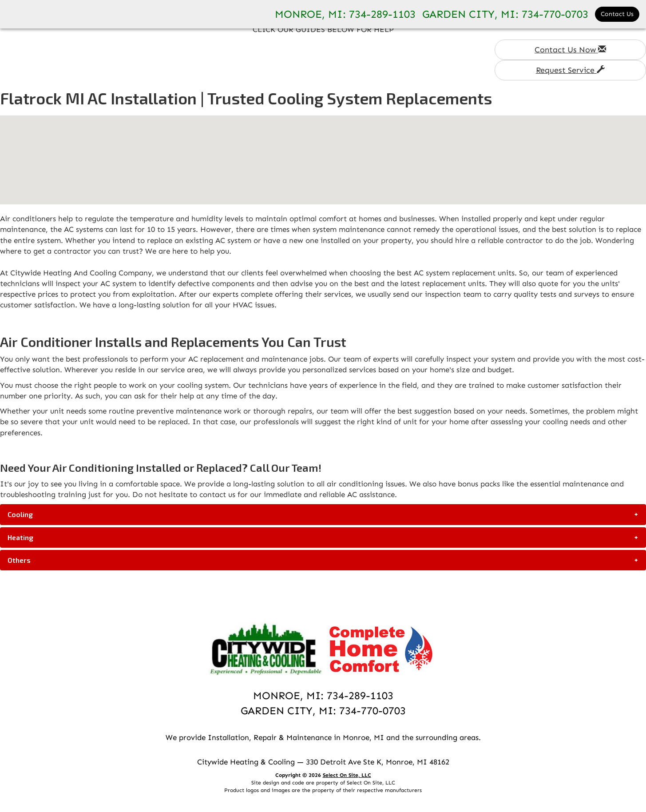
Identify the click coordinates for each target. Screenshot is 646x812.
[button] (323, 514)
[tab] (323, 514)
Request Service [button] (570, 70)
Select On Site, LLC (347, 775)
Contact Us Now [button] (570, 50)
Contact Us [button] (617, 14)
